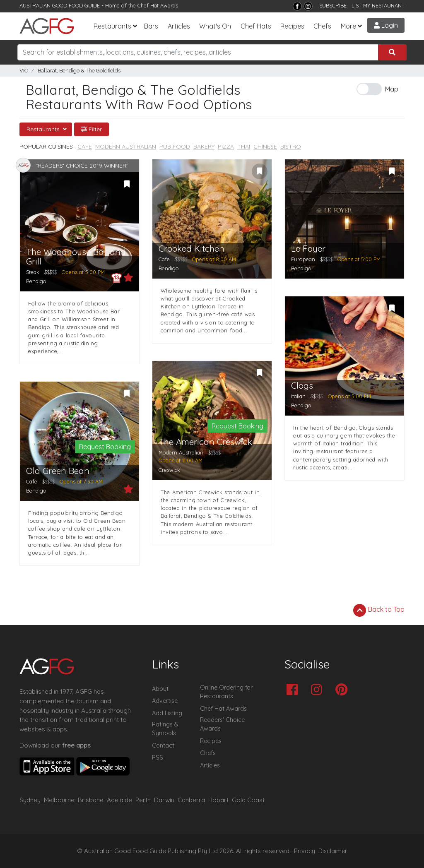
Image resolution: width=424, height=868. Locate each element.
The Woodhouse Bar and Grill (76, 257)
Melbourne (59, 800)
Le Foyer (308, 249)
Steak (33, 272)
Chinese (265, 147)
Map (392, 89)
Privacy (305, 851)
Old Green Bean (58, 471)
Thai (244, 147)
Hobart (218, 800)
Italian (298, 396)
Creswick (169, 470)
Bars (151, 26)
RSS (158, 757)
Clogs (302, 386)
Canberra (191, 800)
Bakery (204, 147)
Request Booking (105, 447)
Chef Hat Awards (158, 5)
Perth (143, 800)
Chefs (322, 26)
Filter (92, 129)
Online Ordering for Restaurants (226, 692)
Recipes (292, 26)
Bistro (291, 147)
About (160, 689)
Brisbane (91, 800)
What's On (215, 26)
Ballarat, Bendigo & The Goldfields (79, 71)
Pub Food (175, 147)
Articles (179, 26)
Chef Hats (256, 26)
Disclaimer (333, 851)
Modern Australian (126, 147)
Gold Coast (248, 800)
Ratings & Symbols (165, 729)
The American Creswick (205, 442)
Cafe (85, 147)
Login (386, 25)
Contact (163, 745)
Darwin (164, 800)
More (348, 26)
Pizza (226, 147)
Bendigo (36, 281)
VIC (24, 71)
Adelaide (119, 800)
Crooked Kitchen (192, 249)
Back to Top (379, 610)
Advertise (165, 701)
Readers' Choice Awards (222, 724)
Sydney (30, 800)
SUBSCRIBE (333, 5)
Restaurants (112, 26)
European (303, 259)
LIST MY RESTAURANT (378, 5)
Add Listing (167, 713)
